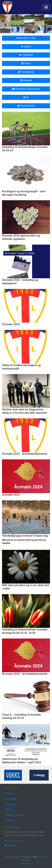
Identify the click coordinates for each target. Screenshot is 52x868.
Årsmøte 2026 (11, 324)
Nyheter (9, 810)
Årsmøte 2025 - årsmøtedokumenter (25, 454)
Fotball (26, 63)
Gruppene (10, 794)
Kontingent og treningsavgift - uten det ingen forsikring (24, 193)
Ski (26, 97)
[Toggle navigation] (46, 7)
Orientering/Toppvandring (26, 89)
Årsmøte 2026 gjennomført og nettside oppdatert (21, 237)
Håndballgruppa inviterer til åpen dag (25, 536)
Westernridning (26, 106)
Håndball (26, 80)
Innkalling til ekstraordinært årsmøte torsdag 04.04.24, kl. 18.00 (25, 631)
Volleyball (10, 820)
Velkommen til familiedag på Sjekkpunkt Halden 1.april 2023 (21, 761)
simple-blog (43, 857)
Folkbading (26, 55)
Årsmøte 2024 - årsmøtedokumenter (25, 674)
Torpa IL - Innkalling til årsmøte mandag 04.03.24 (21, 716)
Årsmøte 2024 (11, 495)
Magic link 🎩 (26, 864)
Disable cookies (26, 860)
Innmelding (11, 804)
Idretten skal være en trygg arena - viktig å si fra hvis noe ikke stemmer (24, 411)
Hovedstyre (11, 799)
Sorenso (18, 857)
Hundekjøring (26, 72)
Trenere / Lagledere (15, 815)
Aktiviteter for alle (26, 38)
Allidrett (26, 47)
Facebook (10, 845)
